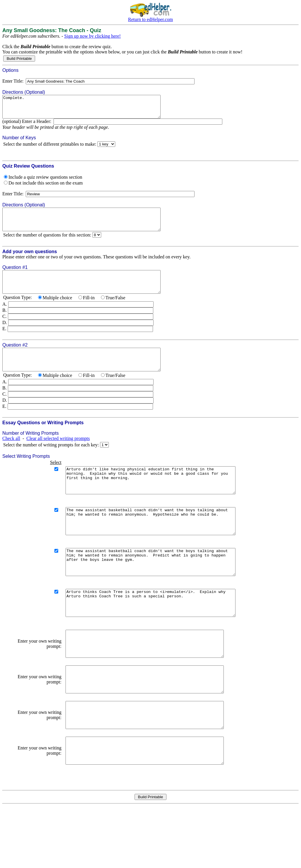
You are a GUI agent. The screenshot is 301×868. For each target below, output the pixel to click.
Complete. (91, 109)
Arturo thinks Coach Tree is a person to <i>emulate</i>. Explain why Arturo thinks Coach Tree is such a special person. (160, 639)
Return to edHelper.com (150, 19)
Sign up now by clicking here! (93, 36)
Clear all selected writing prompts (58, 456)
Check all (11, 456)
